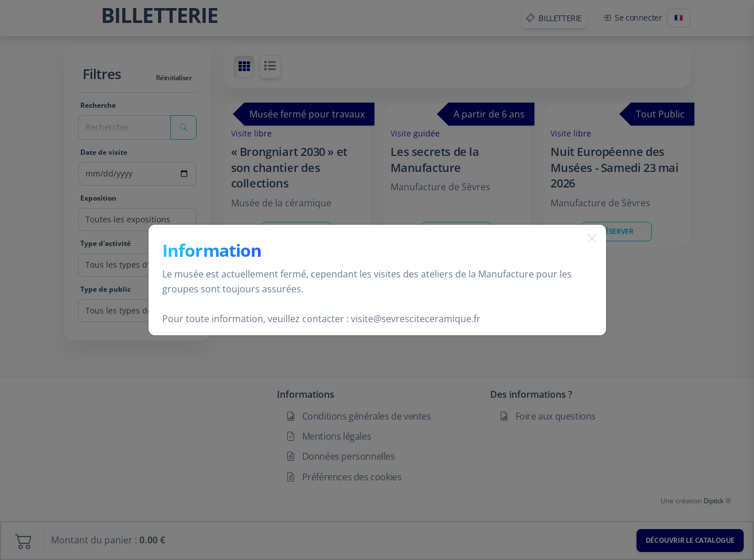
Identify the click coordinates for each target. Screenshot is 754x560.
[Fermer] (588, 253)
